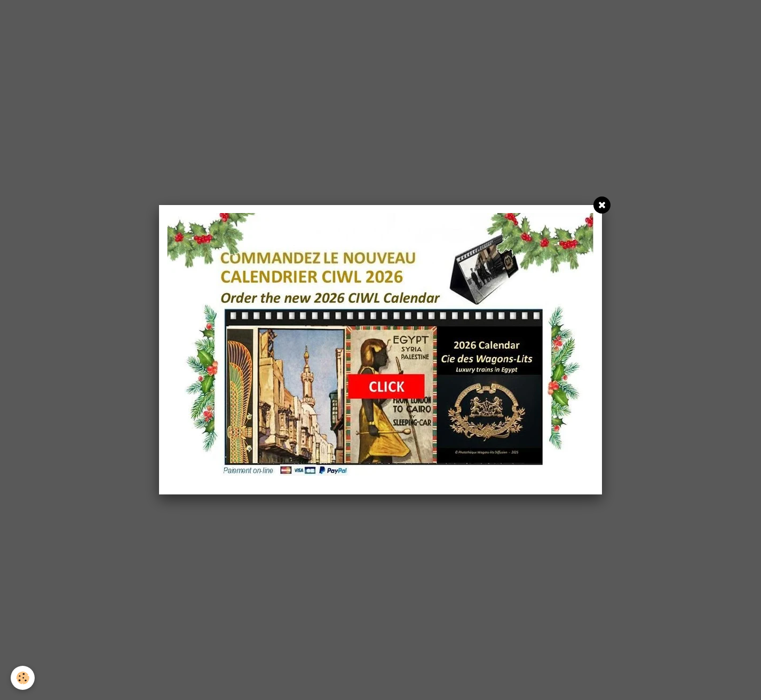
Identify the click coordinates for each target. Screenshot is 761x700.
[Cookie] (23, 678)
